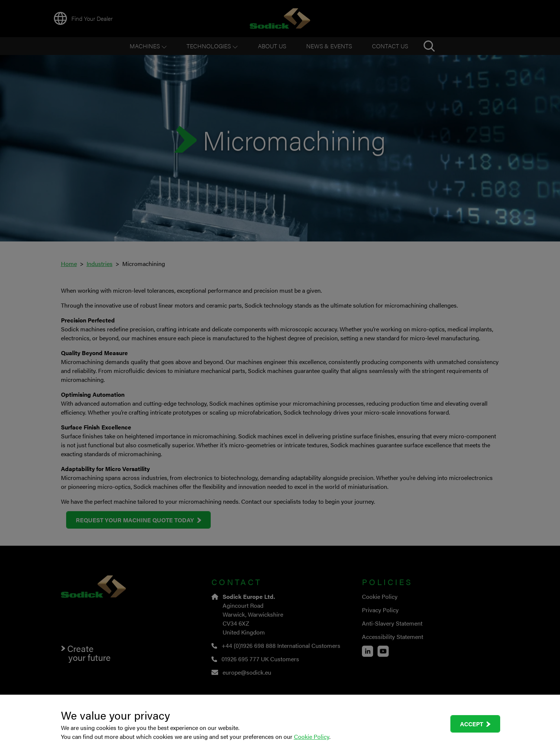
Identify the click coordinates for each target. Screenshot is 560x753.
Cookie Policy (312, 736)
